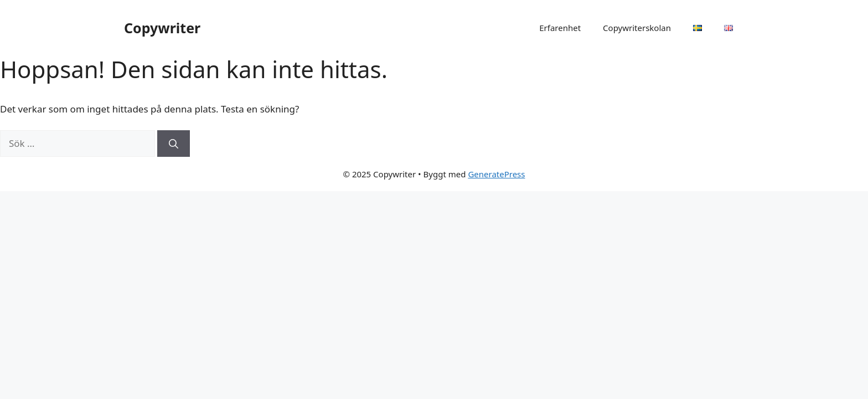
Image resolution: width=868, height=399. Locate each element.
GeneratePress (496, 174)
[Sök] (174, 144)
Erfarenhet (560, 28)
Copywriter (162, 28)
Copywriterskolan (637, 28)
